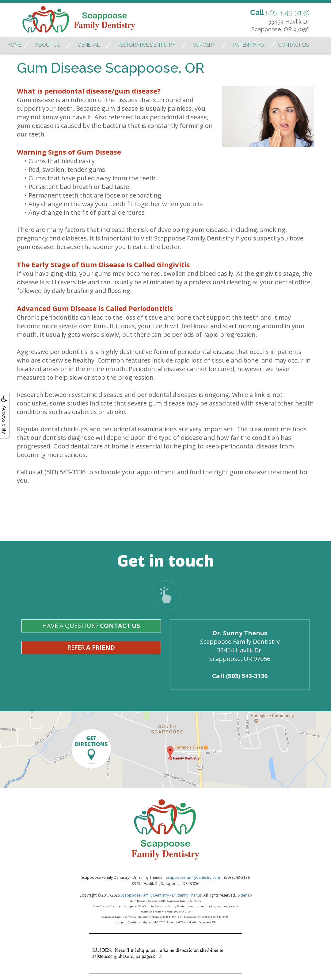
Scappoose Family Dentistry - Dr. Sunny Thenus (161, 895)
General (89, 45)
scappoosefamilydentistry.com (193, 877)
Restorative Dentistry (147, 45)
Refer (91, 647)
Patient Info (249, 45)
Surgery (204, 45)
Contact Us (293, 45)
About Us (48, 45)
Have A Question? (91, 626)
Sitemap (245, 895)
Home (14, 45)
